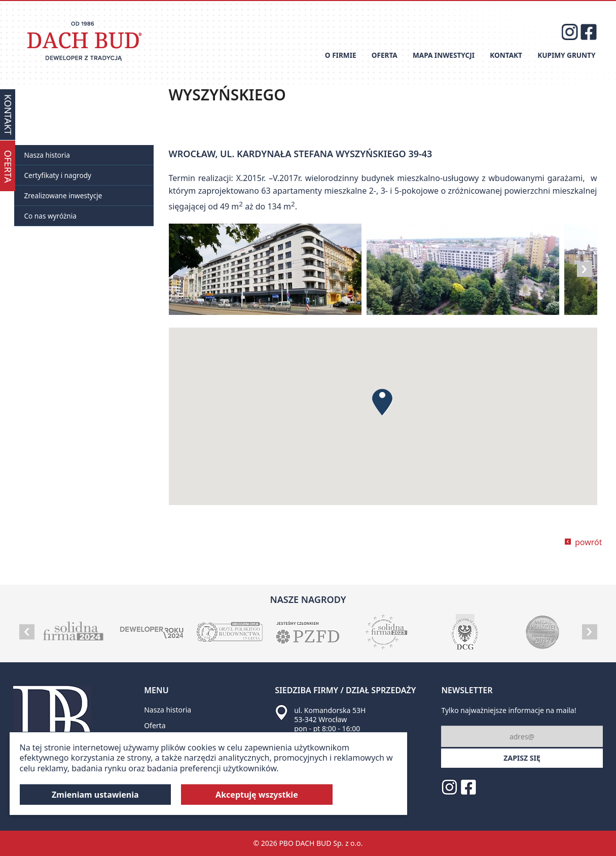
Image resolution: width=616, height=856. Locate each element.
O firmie (341, 55)
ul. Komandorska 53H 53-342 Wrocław (330, 715)
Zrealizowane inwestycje (63, 195)
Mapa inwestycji (444, 55)
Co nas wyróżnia (50, 216)
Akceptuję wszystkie (257, 795)
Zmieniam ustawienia (95, 795)
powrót (589, 542)
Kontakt (506, 55)
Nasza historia (47, 155)
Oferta (385, 55)
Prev (27, 632)
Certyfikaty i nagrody (58, 175)
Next (585, 269)
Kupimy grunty (566, 55)
